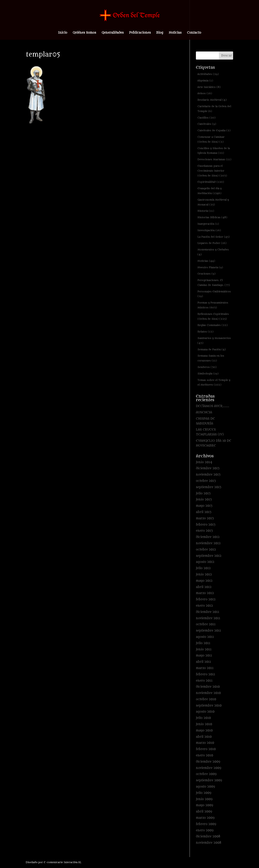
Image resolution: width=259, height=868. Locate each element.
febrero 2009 (206, 824)
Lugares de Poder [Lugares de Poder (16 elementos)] (212, 243)
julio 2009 (204, 793)
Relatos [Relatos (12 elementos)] (205, 332)
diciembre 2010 (208, 687)
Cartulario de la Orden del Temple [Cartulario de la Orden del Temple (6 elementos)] (214, 109)
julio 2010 (203, 718)
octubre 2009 (206, 774)
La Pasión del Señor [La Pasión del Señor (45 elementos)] (214, 237)
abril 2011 (203, 662)
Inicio (63, 33)
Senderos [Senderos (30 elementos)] (207, 367)
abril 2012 (204, 587)
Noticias (175, 33)
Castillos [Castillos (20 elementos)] (206, 118)
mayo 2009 (204, 805)
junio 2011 (204, 649)
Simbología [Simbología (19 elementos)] (208, 374)
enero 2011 (204, 681)
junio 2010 (204, 724)
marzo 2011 (205, 668)
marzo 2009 (205, 818)
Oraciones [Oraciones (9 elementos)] (206, 274)
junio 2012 (204, 575)
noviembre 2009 (209, 768)
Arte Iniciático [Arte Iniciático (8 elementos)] (209, 87)
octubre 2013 (206, 481)
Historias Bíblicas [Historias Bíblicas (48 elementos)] (212, 217)
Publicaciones (140, 33)
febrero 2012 (206, 599)
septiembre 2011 (208, 631)
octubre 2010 (206, 699)
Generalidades (113, 33)
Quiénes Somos (84, 33)
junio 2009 (204, 799)
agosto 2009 (205, 787)
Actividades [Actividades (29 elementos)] (208, 74)
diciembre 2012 (208, 537)
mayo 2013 (204, 506)
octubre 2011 (206, 624)
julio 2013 (203, 493)
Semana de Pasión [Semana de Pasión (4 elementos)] (212, 349)
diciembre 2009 (208, 762)
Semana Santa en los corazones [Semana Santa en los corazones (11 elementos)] (211, 358)
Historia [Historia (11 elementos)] (206, 211)
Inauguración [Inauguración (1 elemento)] (208, 224)
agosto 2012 (205, 562)
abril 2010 (204, 737)
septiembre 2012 (209, 556)
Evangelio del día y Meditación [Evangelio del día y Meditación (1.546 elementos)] (210, 191)
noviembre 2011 (208, 618)
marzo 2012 (205, 593)
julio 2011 (203, 643)
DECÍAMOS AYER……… (213, 406)
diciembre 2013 (208, 468)
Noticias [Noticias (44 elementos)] (206, 261)
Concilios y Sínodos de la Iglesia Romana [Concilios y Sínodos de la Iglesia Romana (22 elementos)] (214, 151)
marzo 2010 (205, 743)
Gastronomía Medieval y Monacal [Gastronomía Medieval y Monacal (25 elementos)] (213, 202)
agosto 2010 (205, 712)
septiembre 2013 (209, 487)
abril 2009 (204, 812)
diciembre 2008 (208, 836)
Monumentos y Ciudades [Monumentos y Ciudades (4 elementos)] (213, 252)
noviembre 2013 (208, 475)
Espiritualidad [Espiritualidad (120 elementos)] (211, 182)
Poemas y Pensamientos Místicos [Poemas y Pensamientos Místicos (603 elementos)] (213, 305)
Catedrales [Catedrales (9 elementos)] (207, 124)
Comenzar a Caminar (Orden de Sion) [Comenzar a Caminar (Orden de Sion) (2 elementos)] (211, 139)
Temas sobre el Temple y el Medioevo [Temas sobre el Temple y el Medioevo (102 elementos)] (214, 382)
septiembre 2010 (209, 706)
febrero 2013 (206, 525)
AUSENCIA (204, 412)
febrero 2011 (205, 674)
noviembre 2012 (208, 543)
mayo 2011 (204, 656)
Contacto (194, 33)
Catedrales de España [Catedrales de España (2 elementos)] (214, 130)
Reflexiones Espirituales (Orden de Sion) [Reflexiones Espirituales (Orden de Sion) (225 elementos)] (213, 316)
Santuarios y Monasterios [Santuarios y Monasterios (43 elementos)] (214, 340)
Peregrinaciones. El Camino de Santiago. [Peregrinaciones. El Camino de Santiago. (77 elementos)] (214, 283)
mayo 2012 (204, 581)
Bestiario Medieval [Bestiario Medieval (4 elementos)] (212, 100)
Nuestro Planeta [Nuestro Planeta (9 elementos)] (210, 267)
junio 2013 (204, 500)
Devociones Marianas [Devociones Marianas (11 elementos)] (214, 159)
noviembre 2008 (209, 843)
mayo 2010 (204, 731)
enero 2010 (204, 755)
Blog (160, 33)
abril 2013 (204, 512)
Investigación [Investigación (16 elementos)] (209, 230)
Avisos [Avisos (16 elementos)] (205, 93)
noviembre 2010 (208, 693)
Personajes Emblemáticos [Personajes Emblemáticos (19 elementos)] (214, 294)
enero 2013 (204, 531)
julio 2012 (203, 568)
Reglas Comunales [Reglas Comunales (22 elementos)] (213, 325)
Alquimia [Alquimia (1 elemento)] (205, 81)
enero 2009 (205, 830)
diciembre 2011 (208, 612)
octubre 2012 (206, 550)
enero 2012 (204, 606)
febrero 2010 (206, 749)
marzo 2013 (205, 518)
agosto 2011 (205, 637)
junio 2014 (204, 462)
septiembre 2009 (209, 780)
